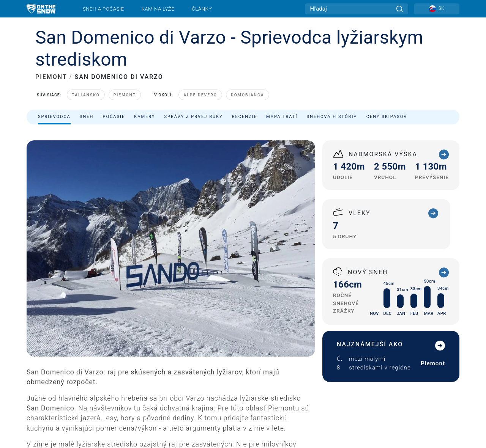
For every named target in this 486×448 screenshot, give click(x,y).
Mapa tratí (282, 117)
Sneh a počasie (103, 9)
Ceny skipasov (387, 117)
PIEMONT (51, 77)
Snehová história (332, 117)
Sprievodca (54, 117)
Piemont (125, 95)
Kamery (144, 117)
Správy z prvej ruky (194, 117)
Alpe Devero (200, 95)
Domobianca (248, 95)
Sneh (87, 117)
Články (202, 9)
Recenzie (245, 117)
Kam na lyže (158, 9)
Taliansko (86, 95)
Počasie (114, 117)
